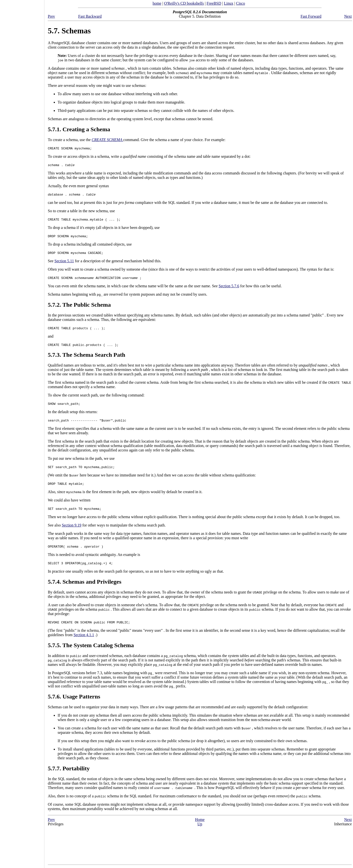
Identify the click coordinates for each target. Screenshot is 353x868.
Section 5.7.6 (229, 286)
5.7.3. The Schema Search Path (87, 355)
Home (200, 820)
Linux (229, 3)
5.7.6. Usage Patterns (74, 697)
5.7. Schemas (69, 31)
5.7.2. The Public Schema (79, 305)
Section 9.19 (72, 525)
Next (348, 16)
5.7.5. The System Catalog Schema (91, 645)
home (157, 3)
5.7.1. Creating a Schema (79, 129)
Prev (51, 16)
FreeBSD (214, 3)
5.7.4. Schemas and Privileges (85, 582)
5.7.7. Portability (69, 768)
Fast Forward (311, 16)
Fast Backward (90, 16)
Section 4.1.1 (84, 635)
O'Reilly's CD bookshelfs (184, 3)
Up (200, 824)
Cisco (240, 3)
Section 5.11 (64, 261)
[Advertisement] (22, 432)
